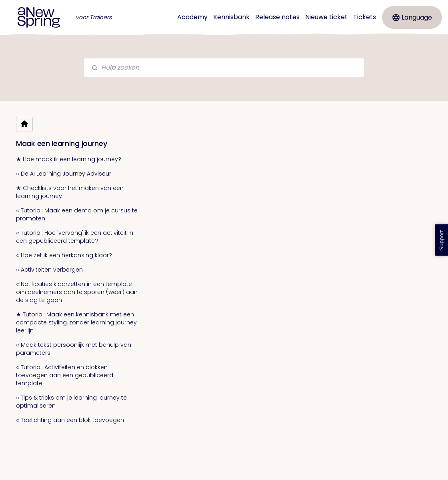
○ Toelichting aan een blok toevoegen (70, 420)
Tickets (365, 17)
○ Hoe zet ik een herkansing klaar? (64, 255)
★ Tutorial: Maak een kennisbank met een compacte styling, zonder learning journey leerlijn (76, 322)
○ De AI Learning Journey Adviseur (64, 174)
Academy (192, 17)
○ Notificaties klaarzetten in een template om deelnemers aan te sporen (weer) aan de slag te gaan (77, 292)
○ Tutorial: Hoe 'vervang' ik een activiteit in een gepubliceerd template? (75, 237)
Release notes (277, 17)
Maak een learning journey (62, 143)
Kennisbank (231, 17)
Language (412, 17)
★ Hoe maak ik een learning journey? (69, 159)
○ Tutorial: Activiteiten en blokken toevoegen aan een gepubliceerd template (65, 375)
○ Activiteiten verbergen (49, 270)
